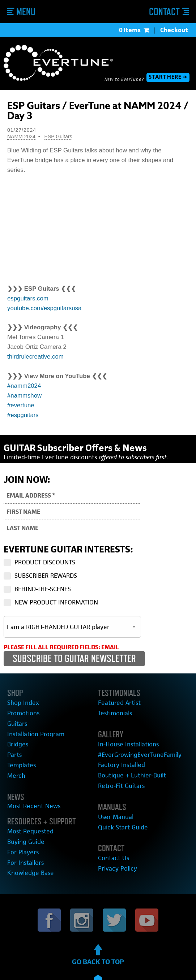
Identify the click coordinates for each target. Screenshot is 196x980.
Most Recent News (30, 784)
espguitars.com (28, 288)
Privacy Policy (116, 844)
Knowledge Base (27, 845)
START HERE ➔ (168, 77)
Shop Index (21, 692)
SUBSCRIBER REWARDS (46, 565)
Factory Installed (119, 749)
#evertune (21, 395)
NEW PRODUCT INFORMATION (56, 592)
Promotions (22, 701)
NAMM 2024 (21, 136)
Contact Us (112, 835)
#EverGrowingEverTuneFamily (135, 740)
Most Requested (27, 809)
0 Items (134, 30)
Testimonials (113, 701)
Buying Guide (24, 818)
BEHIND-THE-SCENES (43, 578)
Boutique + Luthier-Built (128, 758)
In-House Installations (125, 731)
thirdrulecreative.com (35, 346)
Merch (15, 756)
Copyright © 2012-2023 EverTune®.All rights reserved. (98, 962)
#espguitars (23, 405)
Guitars (16, 710)
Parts (14, 737)
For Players (21, 827)
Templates (20, 746)
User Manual (113, 797)
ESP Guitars (58, 136)
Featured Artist (116, 692)
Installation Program (33, 719)
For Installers (23, 836)
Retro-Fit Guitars (118, 767)
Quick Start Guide (120, 806)
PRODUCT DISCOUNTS (45, 552)
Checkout (174, 30)
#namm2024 (24, 376)
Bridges (16, 728)
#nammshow (24, 385)
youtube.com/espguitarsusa (44, 298)
